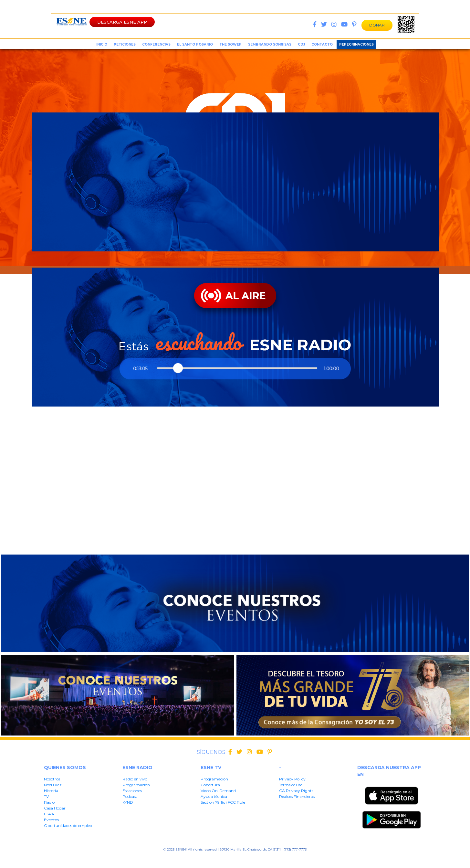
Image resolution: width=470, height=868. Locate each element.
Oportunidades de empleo (68, 826)
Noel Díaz (53, 785)
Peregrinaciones (356, 44)
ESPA (49, 814)
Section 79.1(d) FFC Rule (292, 859)
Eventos (51, 820)
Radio (49, 802)
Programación (136, 785)
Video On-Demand (218, 791)
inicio (102, 44)
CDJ (301, 44)
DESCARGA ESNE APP (122, 22)
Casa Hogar (55, 808)
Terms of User (194, 859)
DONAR (377, 25)
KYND (128, 802)
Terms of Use (291, 785)
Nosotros (52, 779)
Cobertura (210, 785)
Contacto (322, 44)
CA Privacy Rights (296, 791)
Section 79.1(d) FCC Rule (223, 802)
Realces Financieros (297, 796)
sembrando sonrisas (270, 44)
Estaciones (132, 791)
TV (46, 796)
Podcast (130, 796)
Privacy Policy (292, 779)
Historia (51, 791)
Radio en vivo (135, 779)
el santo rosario (195, 44)
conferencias (156, 44)
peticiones (125, 44)
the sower (230, 44)
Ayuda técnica (214, 796)
